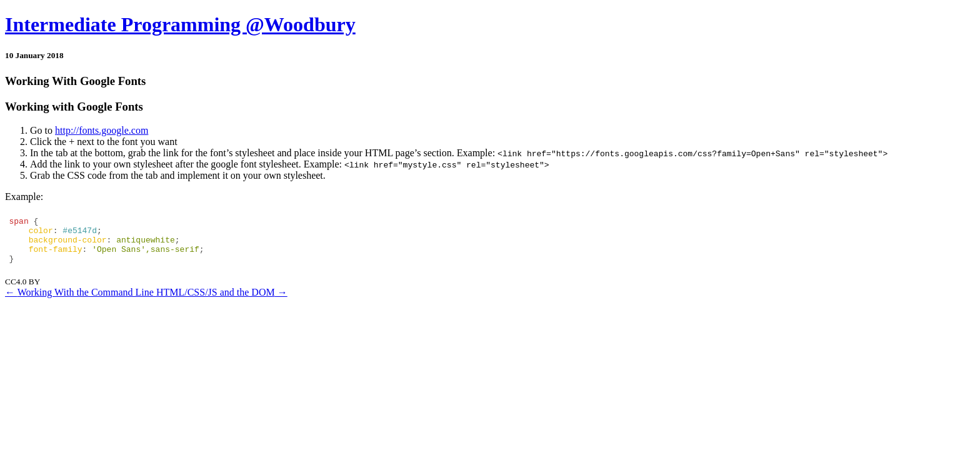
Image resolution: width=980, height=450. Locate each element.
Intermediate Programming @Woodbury (180, 24)
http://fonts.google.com (102, 130)
